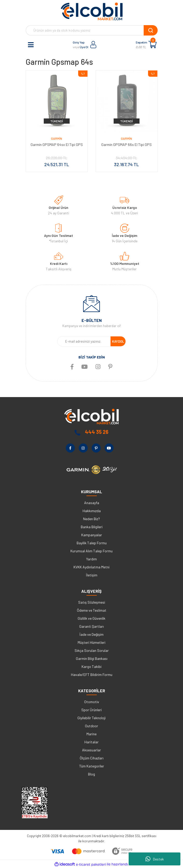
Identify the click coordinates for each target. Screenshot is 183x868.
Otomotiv (92, 702)
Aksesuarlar (91, 750)
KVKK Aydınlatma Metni (91, 567)
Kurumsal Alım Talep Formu (91, 551)
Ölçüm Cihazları (92, 758)
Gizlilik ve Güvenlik (91, 618)
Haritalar (91, 742)
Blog (91, 774)
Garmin (57, 138)
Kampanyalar (92, 535)
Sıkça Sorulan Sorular (92, 650)
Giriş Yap (79, 42)
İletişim (92, 575)
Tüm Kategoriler (92, 766)
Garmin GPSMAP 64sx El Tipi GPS (57, 144)
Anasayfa (92, 503)
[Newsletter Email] (84, 341)
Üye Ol (84, 47)
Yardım (91, 559)
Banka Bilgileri (92, 527)
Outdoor (91, 726)
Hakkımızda (92, 511)
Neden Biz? (91, 519)
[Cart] (152, 45)
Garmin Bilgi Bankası (92, 658)
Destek (155, 859)
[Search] (92, 30)
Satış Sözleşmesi (92, 602)
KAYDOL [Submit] (118, 341)
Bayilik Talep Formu (92, 543)
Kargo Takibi (91, 666)
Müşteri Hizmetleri (91, 642)
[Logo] (92, 11)
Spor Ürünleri (91, 710)
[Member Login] (93, 45)
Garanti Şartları (91, 626)
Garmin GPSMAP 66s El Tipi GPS (126, 144)
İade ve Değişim (91, 634)
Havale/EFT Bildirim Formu (92, 675)
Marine (91, 734)
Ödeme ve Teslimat (92, 610)
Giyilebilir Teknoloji (91, 718)
